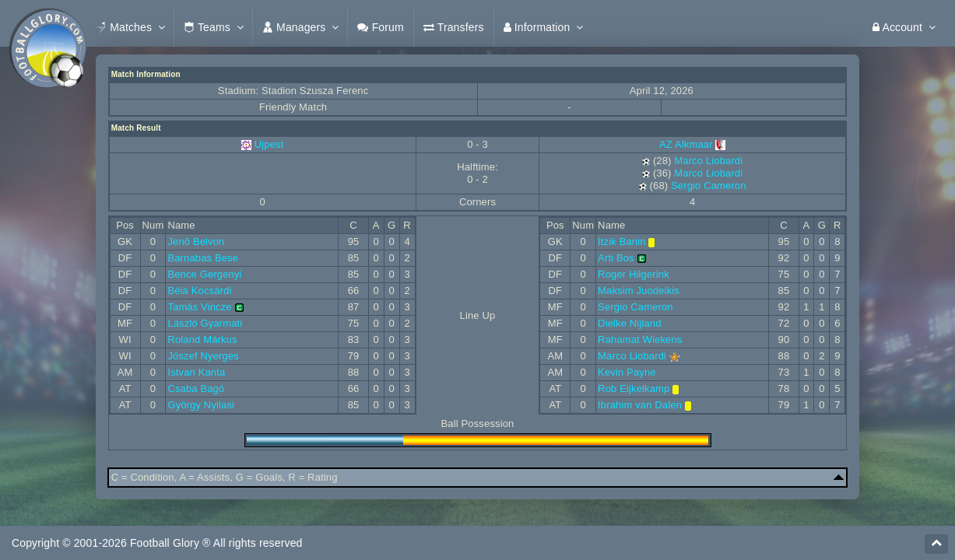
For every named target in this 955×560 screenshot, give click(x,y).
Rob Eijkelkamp (634, 388)
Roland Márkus (202, 339)
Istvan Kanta (196, 372)
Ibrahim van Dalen (640, 405)
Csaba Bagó (196, 388)
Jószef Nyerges (203, 356)
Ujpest (269, 144)
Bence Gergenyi (204, 274)
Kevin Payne (627, 372)
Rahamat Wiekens (640, 339)
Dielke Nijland (629, 323)
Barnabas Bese (203, 258)
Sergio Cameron (709, 185)
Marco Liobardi (708, 161)
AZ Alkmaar (692, 144)
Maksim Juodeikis (639, 290)
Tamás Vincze (199, 307)
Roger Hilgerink (634, 274)
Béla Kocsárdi (199, 290)
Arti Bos (616, 258)
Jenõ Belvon (196, 241)
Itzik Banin (622, 241)
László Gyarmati (205, 323)
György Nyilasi (201, 405)
